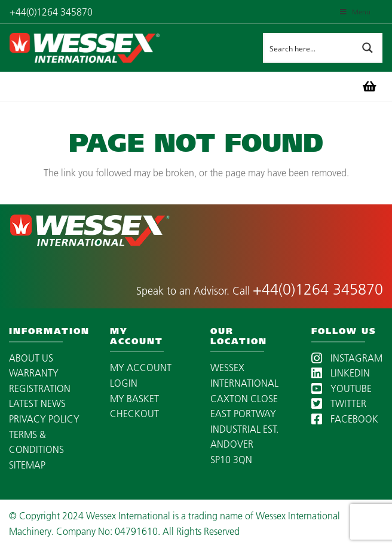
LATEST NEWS (37, 403)
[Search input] (308, 48)
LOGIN (124, 383)
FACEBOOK (345, 419)
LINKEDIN (341, 373)
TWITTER (339, 403)
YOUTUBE (342, 388)
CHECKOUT (134, 414)
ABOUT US (31, 358)
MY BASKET (134, 399)
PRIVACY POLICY (44, 419)
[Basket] (369, 87)
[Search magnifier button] (367, 48)
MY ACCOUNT (141, 368)
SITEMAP (27, 465)
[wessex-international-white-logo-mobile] (111, 48)
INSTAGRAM (347, 358)
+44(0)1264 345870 (318, 289)
